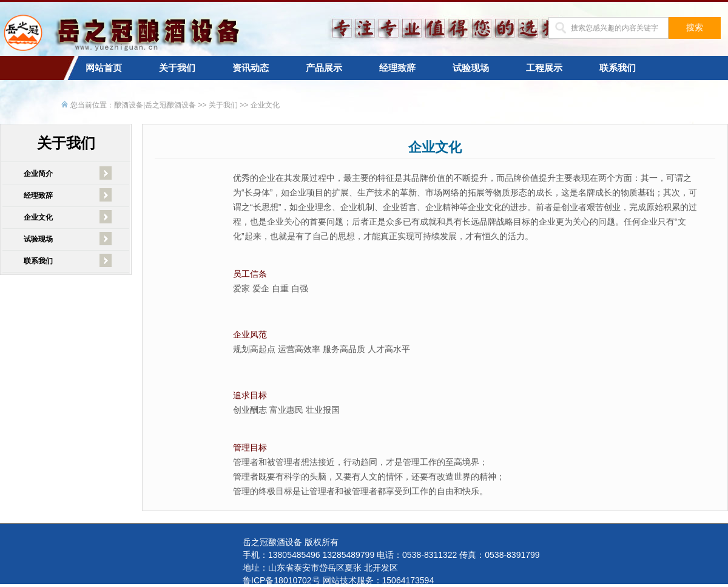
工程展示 (544, 68)
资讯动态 (251, 68)
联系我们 (618, 68)
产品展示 (324, 68)
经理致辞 (397, 68)
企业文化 (265, 105)
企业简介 (38, 174)
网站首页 (104, 68)
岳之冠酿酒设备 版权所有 (291, 542)
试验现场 (471, 68)
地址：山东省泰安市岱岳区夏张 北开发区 (320, 568)
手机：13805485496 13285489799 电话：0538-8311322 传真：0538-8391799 (391, 555)
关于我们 (177, 68)
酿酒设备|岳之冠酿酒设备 (155, 105)
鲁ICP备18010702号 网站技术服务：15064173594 (338, 580)
